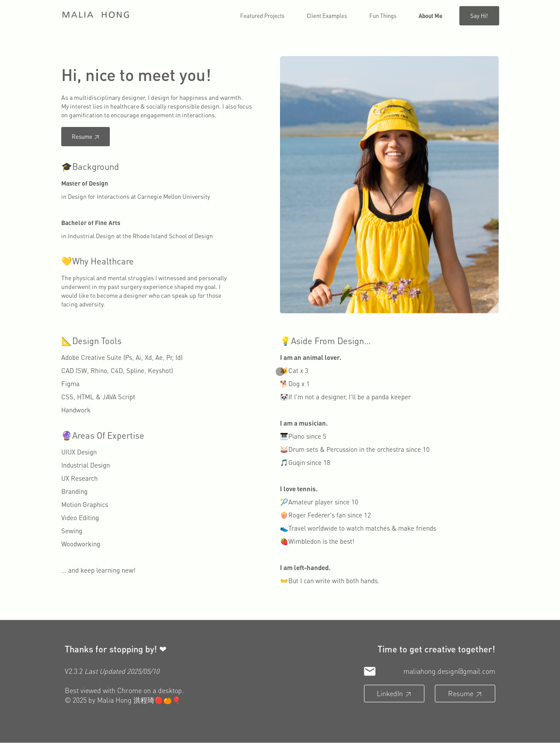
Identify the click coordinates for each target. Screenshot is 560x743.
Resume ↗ (86, 136)
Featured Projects (262, 16)
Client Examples (327, 16)
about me (430, 16)
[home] (96, 15)
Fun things (383, 16)
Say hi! (479, 16)
